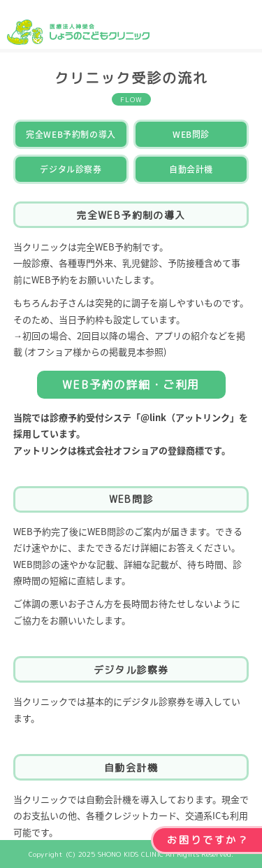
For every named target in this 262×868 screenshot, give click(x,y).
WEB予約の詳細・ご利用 (131, 385)
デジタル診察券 (71, 169)
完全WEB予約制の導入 (71, 134)
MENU (244, 26)
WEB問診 (191, 134)
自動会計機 (191, 169)
